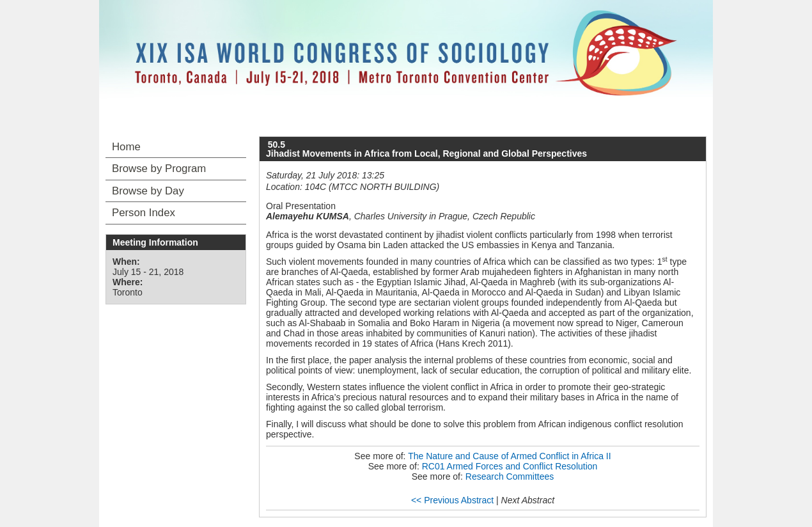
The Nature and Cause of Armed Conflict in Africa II (510, 456)
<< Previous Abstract (452, 500)
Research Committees (510, 476)
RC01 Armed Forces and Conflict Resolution (510, 466)
